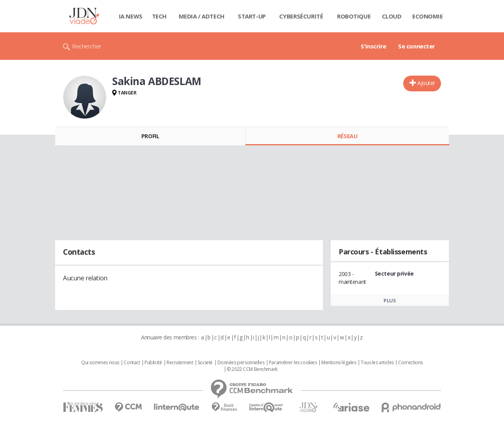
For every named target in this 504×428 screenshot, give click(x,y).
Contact (132, 363)
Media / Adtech (202, 16)
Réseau (347, 136)
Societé (205, 363)
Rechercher (87, 46)
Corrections (410, 363)
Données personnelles (241, 363)
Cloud (392, 16)
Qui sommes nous (100, 363)
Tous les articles (377, 363)
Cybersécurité (301, 16)
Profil (150, 136)
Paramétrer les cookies (293, 363)
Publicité (153, 363)
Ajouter (426, 83)
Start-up (252, 16)
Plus (390, 300)
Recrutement (180, 363)
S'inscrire (373, 46)
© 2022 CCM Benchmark (252, 369)
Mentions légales (339, 363)
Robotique (354, 16)
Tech (159, 16)
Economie (428, 16)
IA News (131, 16)
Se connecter (417, 46)
